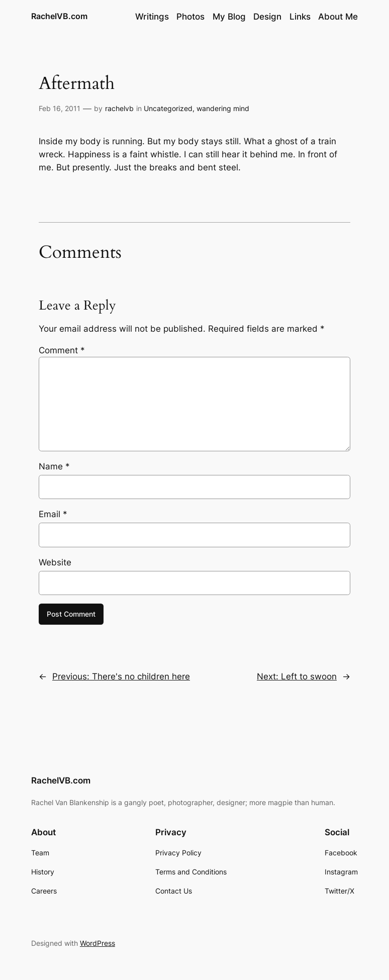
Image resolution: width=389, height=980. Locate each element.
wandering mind (223, 108)
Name (54, 466)
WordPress (98, 943)
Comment (62, 350)
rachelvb (119, 108)
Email (53, 514)
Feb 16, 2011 (60, 108)
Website (55, 562)
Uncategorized (168, 108)
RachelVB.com (59, 16)
